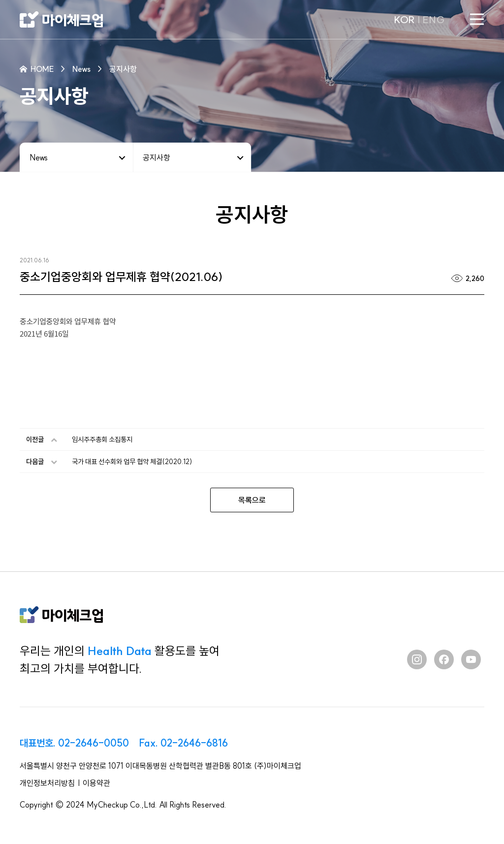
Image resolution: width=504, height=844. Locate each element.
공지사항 (157, 157)
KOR (404, 19)
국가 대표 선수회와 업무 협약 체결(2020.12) (132, 462)
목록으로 (252, 500)
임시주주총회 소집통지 (102, 439)
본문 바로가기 (0, 0)
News (39, 157)
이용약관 (96, 783)
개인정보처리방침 (47, 783)
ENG (434, 19)
